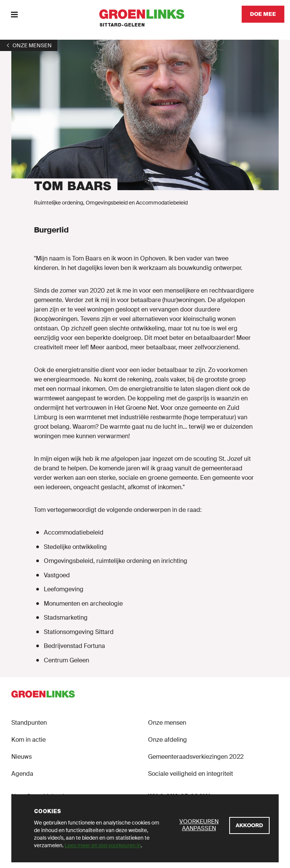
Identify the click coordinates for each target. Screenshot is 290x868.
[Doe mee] (263, 14)
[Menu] (14, 14)
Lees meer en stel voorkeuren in (103, 845)
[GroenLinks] (145, 14)
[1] (29, 45)
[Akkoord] (249, 825)
